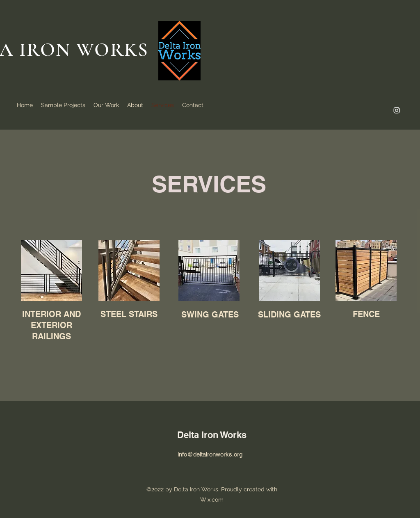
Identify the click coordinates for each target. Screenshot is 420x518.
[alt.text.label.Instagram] (397, 110)
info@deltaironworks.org (210, 454)
